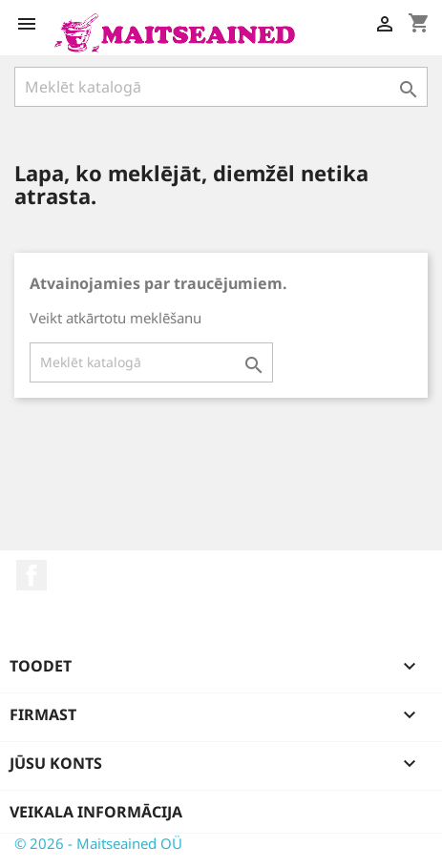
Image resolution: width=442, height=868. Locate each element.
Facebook (32, 575)
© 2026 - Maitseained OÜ (98, 843)
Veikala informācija (96, 812)
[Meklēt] (221, 87)
